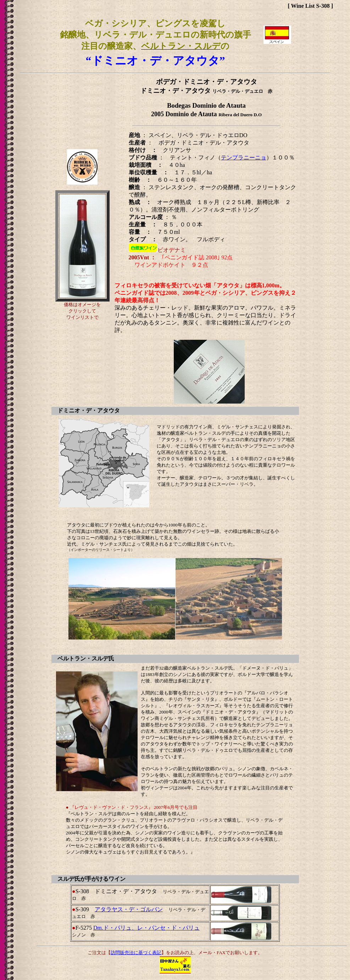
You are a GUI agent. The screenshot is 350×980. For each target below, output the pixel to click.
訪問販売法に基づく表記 (136, 953)
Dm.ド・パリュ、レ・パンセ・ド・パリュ (146, 928)
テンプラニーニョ (244, 157)
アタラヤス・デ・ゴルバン (129, 909)
